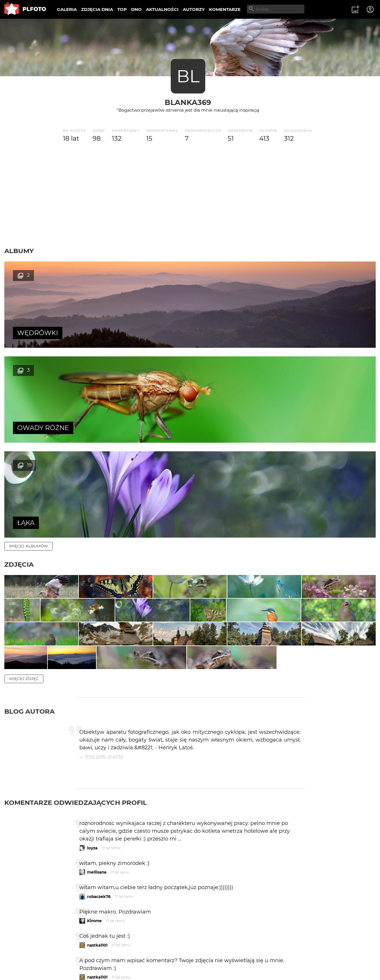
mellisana (97, 763)
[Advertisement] (190, 195)
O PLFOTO (20, 957)
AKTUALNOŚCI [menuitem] (162, 9)
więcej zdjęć (24, 569)
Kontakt (135, 957)
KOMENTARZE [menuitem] (225, 9)
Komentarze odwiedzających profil (76, 693)
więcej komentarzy (32, 917)
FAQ (84, 957)
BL (188, 76)
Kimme (94, 811)
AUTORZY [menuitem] (194, 9)
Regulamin (21, 966)
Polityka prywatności (63, 966)
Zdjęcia (19, 375)
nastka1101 (97, 836)
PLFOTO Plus (56, 957)
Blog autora (29, 602)
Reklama (107, 957)
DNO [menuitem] (136, 9)
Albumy (19, 251)
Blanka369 (188, 102)
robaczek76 (99, 787)
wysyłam (285, 892)
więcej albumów (28, 356)
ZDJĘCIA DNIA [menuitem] (97, 9)
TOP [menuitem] (122, 9)
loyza (92, 738)
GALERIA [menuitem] (67, 9)
